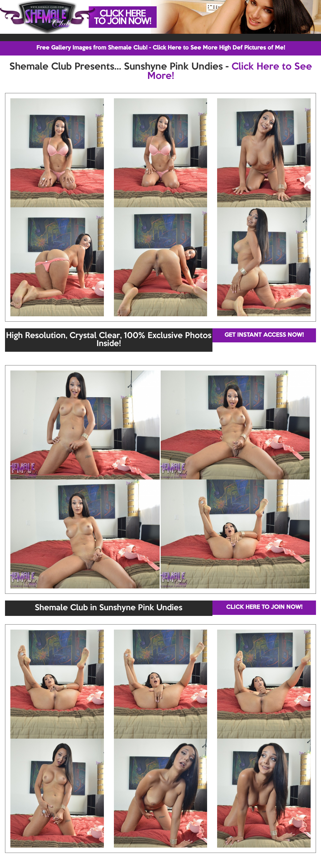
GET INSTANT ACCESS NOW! (264, 335)
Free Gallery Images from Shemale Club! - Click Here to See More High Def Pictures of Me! (161, 48)
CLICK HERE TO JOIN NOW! (264, 607)
